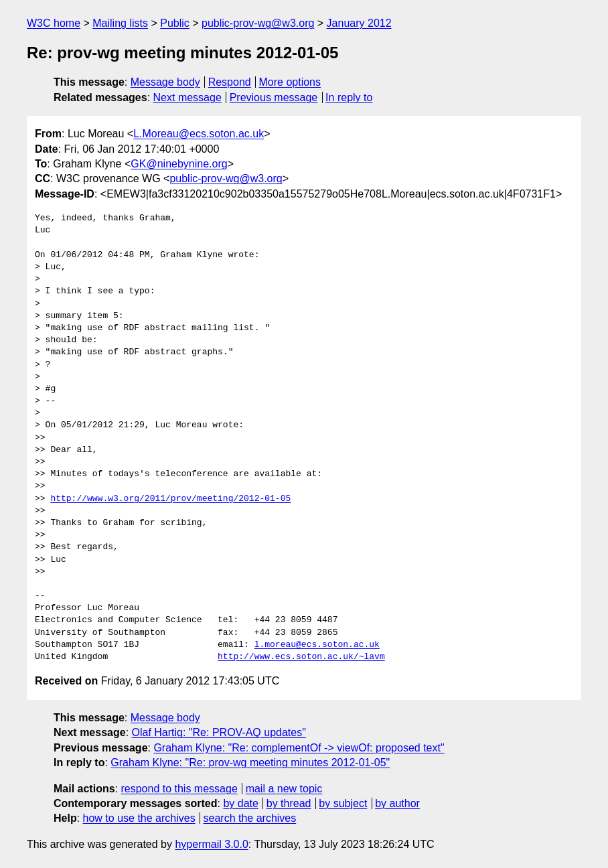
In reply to (349, 97)
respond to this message (179, 789)
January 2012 (359, 23)
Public (175, 23)
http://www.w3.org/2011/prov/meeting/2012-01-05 (170, 499)
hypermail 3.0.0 (211, 844)
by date (240, 803)
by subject (343, 803)
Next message (187, 97)
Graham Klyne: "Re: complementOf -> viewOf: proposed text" (299, 748)
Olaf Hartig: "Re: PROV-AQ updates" (219, 732)
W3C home (54, 23)
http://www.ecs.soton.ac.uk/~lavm (301, 657)
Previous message (274, 97)
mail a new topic (284, 789)
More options (290, 82)
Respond (230, 82)
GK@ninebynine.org (179, 164)
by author (397, 803)
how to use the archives (139, 818)
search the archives (250, 818)
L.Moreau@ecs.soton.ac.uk (199, 134)
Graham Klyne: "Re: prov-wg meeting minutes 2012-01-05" (250, 763)
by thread (289, 803)
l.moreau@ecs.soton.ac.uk (317, 645)
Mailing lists (120, 23)
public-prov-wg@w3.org (258, 23)
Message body (165, 82)
